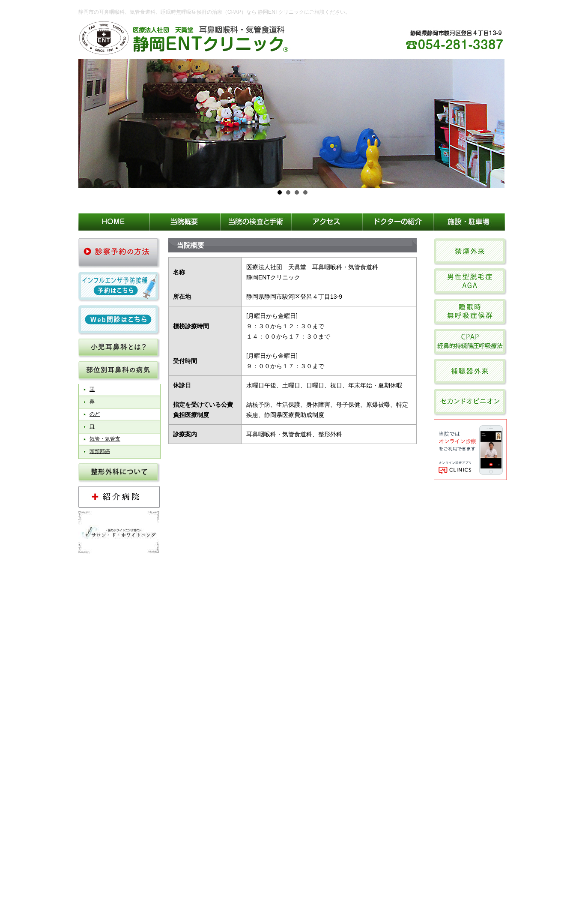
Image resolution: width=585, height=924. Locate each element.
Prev (90, 123)
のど (95, 414)
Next (495, 123)
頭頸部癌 (100, 451)
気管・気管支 (105, 439)
